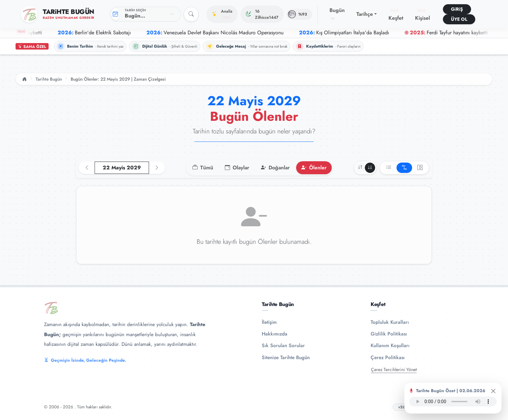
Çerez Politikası (388, 358)
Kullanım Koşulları (390, 346)
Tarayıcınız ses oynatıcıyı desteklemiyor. (453, 402)
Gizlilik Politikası (389, 334)
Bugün (337, 14)
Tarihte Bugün (49, 79)
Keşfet (396, 15)
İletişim (269, 322)
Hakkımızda (275, 334)
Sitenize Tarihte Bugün (286, 358)
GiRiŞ (457, 9)
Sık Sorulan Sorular (283, 346)
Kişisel (422, 15)
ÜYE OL (459, 19)
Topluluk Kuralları (390, 322)
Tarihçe (365, 14)
